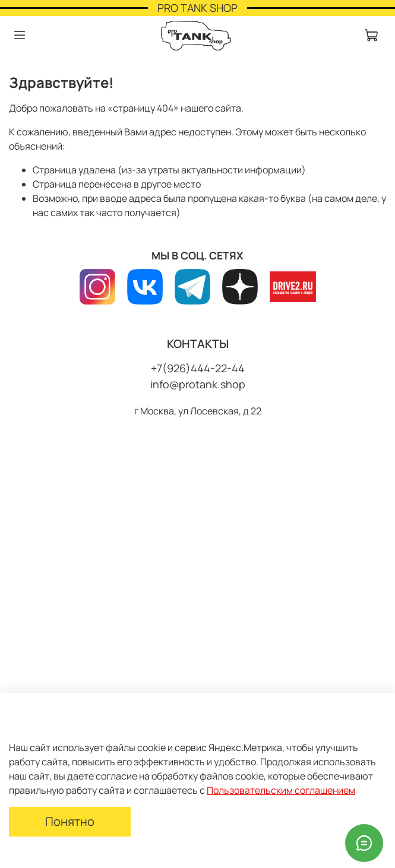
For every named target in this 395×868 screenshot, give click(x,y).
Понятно (70, 821)
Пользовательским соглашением (281, 790)
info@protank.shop (198, 384)
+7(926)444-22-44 (198, 368)
